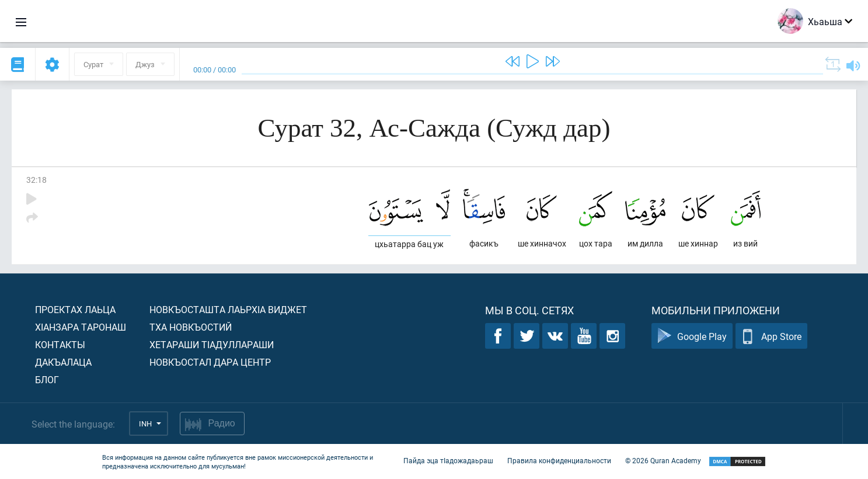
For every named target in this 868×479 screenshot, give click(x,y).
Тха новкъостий (191, 327)
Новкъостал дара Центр (210, 362)
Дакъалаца (63, 362)
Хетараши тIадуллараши (212, 344)
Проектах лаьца (75, 309)
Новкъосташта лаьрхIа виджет (228, 309)
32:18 (36, 180)
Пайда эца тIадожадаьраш (448, 460)
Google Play (692, 336)
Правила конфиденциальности (559, 460)
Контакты (60, 344)
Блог (47, 379)
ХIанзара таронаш (81, 327)
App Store (771, 336)
